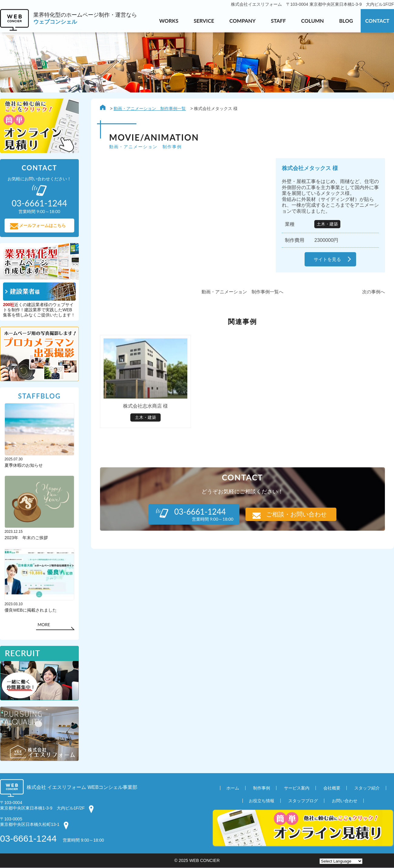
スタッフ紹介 (367, 788)
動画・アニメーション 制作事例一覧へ (242, 292)
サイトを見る (327, 259)
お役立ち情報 (262, 801)
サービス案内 (297, 788)
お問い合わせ (345, 801)
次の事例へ (374, 292)
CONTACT (377, 21)
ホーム (233, 788)
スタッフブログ (303, 801)
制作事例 (262, 788)
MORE (44, 625)
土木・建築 (327, 224)
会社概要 (332, 788)
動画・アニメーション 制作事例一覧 (150, 109)
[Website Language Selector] (341, 861)
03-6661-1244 (28, 839)
